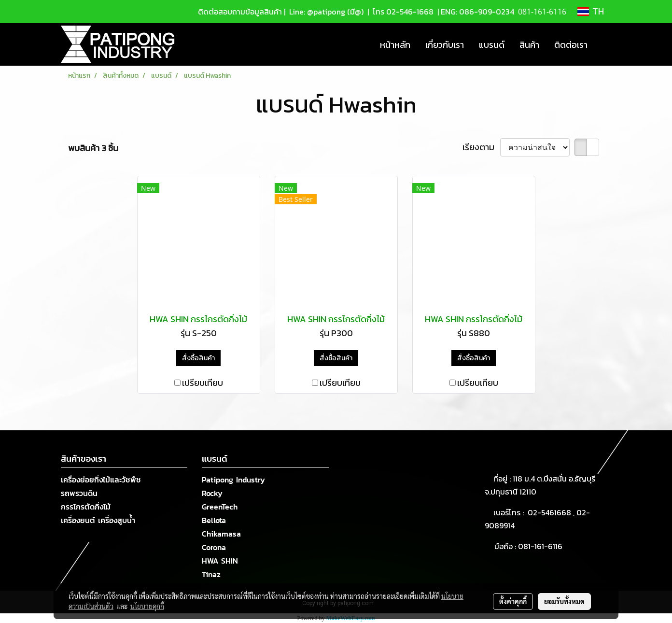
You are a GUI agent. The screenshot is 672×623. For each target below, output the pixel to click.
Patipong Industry (233, 480)
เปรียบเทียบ (203, 383)
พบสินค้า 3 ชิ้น (93, 148)
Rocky (212, 493)
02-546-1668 (410, 12)
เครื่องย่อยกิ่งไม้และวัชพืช (101, 480)
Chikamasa (221, 534)
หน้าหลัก (395, 45)
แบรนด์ (492, 45)
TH (591, 12)
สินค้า (529, 45)
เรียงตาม (481, 147)
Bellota (214, 520)
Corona (214, 547)
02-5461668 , (552, 512)
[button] (603, 44)
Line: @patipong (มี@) (325, 12)
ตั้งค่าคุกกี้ (513, 601)
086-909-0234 (487, 12)
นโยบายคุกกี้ (147, 606)
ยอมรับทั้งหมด (564, 601)
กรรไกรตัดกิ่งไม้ (86, 507)
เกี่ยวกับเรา (445, 45)
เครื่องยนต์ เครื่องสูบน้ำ (98, 520)
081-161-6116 (542, 546)
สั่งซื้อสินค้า (198, 358)
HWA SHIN (220, 561)
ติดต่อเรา (571, 45)
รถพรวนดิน (79, 493)
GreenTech (220, 507)
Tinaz (211, 574)
